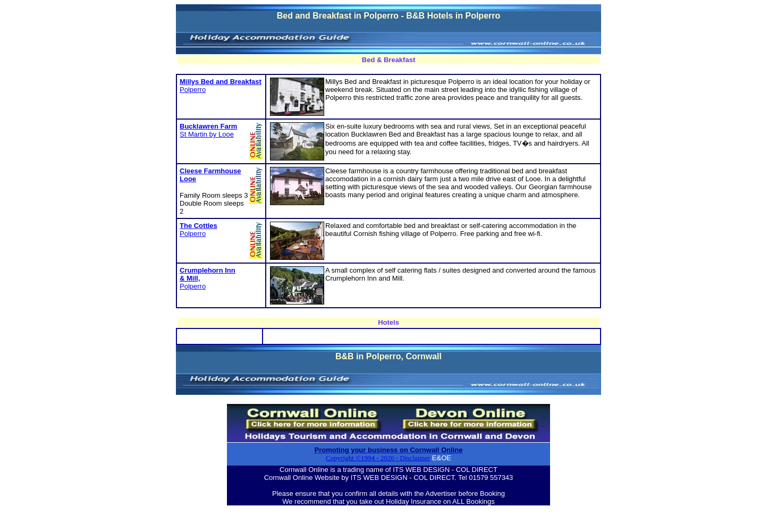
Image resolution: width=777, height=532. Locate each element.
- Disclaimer (412, 458)
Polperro (193, 90)
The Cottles (199, 226)
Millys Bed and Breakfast (221, 82)
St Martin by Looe (208, 130)
